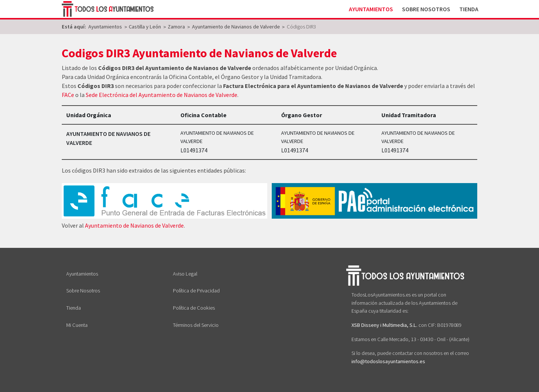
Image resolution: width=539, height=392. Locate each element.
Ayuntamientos (371, 9)
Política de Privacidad (196, 291)
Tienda (469, 9)
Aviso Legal (185, 274)
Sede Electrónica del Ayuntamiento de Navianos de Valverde (162, 95)
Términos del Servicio (196, 325)
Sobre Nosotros (426, 9)
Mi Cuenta (77, 325)
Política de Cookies (194, 308)
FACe (68, 95)
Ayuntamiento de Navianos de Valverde (134, 225)
